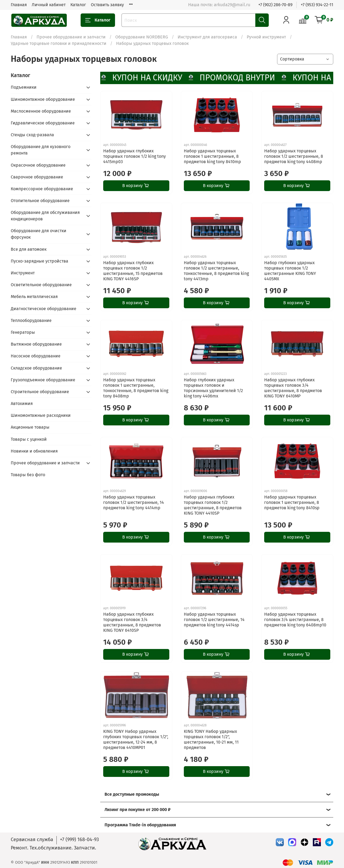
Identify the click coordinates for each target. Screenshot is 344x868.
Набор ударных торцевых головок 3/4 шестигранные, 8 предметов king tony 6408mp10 (295, 620)
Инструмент (23, 273)
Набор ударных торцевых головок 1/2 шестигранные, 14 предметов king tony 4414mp (134, 502)
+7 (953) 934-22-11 (317, 5)
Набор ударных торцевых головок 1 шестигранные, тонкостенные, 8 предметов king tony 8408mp (136, 388)
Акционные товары (30, 427)
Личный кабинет (49, 5)
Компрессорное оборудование (42, 189)
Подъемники (24, 87)
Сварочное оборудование (37, 177)
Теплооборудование (31, 320)
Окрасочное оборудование (38, 165)
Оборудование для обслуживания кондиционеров (45, 216)
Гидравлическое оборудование (43, 123)
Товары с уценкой (29, 439)
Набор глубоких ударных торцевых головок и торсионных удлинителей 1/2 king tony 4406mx (213, 388)
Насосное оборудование (36, 356)
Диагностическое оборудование (44, 309)
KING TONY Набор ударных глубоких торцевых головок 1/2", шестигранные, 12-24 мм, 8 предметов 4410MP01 (136, 739)
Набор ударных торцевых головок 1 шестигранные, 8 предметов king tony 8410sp (292, 502)
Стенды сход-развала (32, 135)
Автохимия (22, 403)
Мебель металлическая (34, 297)
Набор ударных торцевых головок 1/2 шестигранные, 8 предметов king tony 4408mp (294, 156)
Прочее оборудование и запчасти (71, 37)
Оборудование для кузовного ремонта (41, 150)
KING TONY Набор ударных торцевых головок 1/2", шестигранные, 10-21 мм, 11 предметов (211, 739)
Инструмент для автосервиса (207, 37)
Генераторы (23, 332)
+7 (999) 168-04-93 (79, 840)
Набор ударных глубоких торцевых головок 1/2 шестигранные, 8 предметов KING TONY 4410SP (213, 505)
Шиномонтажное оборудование (43, 99)
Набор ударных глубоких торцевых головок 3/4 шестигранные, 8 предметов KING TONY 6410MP (293, 388)
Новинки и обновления (34, 451)
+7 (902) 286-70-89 (275, 5)
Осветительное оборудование (41, 285)
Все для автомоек (29, 249)
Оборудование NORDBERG (142, 37)
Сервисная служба (32, 840)
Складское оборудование (36, 368)
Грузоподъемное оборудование (43, 380)
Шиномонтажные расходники (41, 415)
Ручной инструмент (266, 37)
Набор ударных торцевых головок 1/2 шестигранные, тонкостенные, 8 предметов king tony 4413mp (216, 271)
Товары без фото (28, 475)
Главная (19, 5)
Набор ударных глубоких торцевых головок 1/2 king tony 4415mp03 (135, 156)
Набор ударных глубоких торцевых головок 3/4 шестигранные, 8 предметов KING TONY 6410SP (132, 622)
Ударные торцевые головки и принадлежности (59, 43)
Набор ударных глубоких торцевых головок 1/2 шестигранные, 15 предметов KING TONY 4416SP (133, 271)
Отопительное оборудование (40, 201)
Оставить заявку (107, 5)
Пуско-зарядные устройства (40, 261)
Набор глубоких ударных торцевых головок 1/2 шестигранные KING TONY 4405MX (290, 271)
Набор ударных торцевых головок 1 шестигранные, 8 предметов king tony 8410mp (212, 156)
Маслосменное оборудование (41, 111)
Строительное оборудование (40, 392)
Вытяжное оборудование (36, 344)
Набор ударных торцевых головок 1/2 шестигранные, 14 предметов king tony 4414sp (214, 620)
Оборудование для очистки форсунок (39, 234)
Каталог (78, 5)
